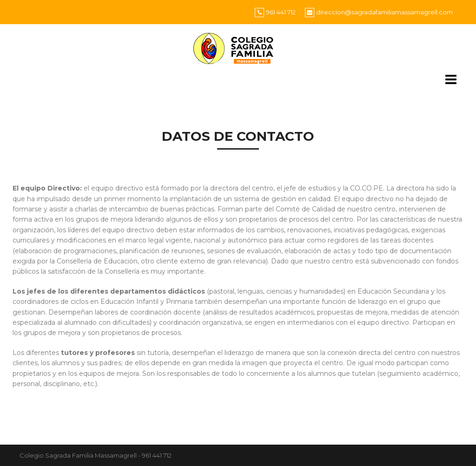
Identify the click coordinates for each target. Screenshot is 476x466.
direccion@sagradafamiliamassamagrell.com (384, 12)
